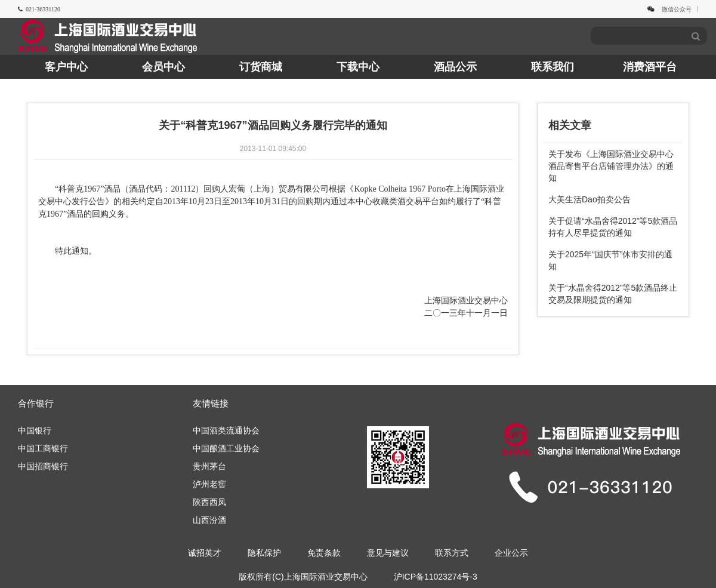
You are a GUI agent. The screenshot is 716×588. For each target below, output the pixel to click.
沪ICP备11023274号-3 (436, 577)
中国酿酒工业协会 (226, 448)
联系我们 (553, 67)
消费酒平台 (650, 67)
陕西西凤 (209, 502)
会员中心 (163, 67)
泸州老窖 (209, 484)
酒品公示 (455, 67)
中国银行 (35, 430)
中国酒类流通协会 (226, 430)
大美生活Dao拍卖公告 (590, 199)
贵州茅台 (209, 466)
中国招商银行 (43, 466)
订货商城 (261, 67)
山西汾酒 (209, 520)
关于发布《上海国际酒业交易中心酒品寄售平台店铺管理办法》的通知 (611, 166)
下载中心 (358, 67)
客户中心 (66, 67)
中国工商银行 (43, 448)
